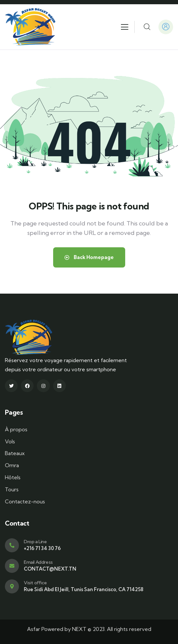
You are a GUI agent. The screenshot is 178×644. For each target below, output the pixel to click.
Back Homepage (89, 257)
